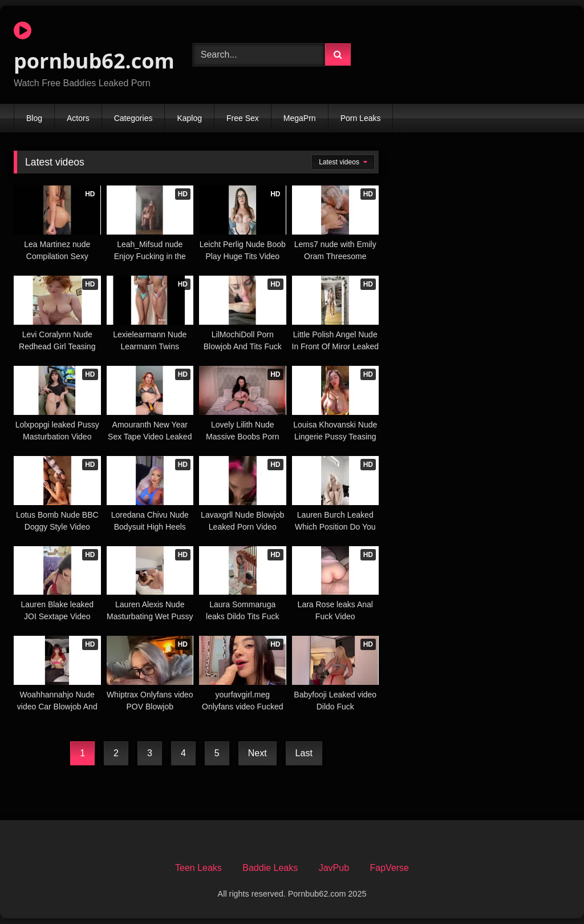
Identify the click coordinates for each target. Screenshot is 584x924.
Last (304, 753)
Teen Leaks (198, 868)
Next (257, 753)
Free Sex (243, 118)
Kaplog (189, 118)
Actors (78, 118)
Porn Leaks (361, 118)
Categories (133, 118)
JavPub (334, 868)
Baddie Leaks (270, 868)
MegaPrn (300, 118)
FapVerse (390, 868)
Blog (34, 118)
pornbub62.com (90, 47)
